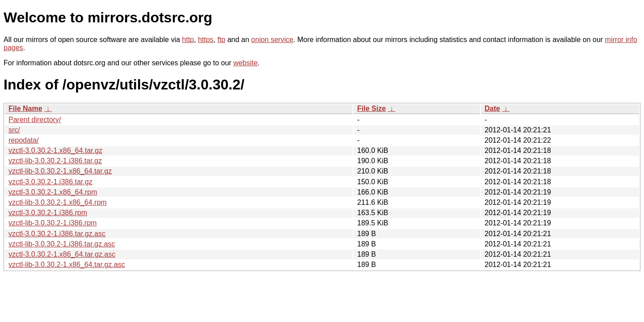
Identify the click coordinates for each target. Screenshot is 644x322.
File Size (371, 108)
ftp (221, 40)
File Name (25, 108)
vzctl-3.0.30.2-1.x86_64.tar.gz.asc (62, 254)
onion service (272, 40)
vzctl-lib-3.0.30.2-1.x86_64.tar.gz (60, 171)
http (188, 40)
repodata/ (24, 140)
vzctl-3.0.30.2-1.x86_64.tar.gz (55, 150)
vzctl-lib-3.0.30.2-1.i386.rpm (53, 223)
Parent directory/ (35, 120)
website (245, 63)
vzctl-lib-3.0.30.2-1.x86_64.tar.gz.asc (67, 265)
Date (492, 108)
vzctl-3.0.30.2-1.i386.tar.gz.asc (57, 234)
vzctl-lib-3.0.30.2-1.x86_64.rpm (58, 202)
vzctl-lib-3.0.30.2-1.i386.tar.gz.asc (62, 244)
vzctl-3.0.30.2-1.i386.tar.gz (51, 182)
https (206, 40)
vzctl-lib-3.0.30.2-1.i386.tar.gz (55, 161)
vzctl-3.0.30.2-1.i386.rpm (48, 213)
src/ (14, 130)
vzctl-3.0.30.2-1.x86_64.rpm (53, 192)
